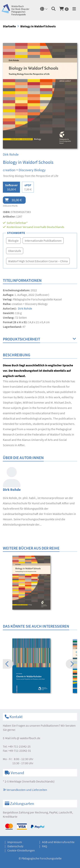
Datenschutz (15, 846)
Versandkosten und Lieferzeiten (25, 790)
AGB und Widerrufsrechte (58, 842)
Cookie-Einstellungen (21, 850)
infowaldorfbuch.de (26, 738)
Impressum (15, 842)
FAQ (45, 846)
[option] (40, 583)
